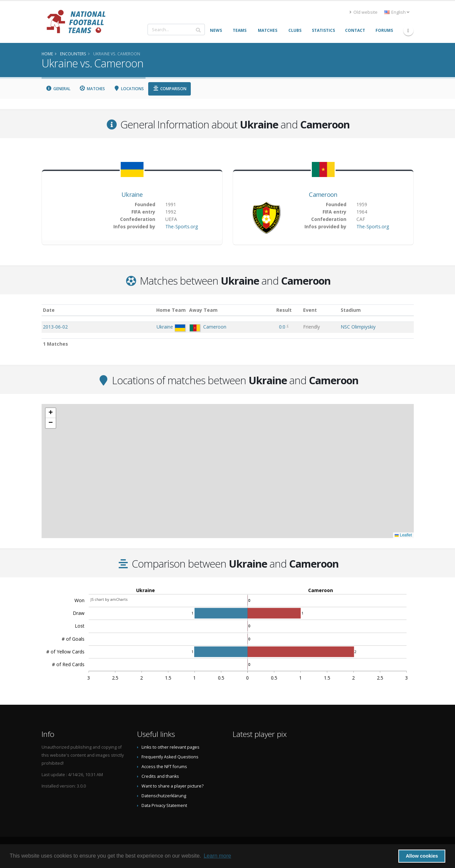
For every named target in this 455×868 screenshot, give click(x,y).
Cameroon (323, 194)
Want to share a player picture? (173, 786)
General (58, 89)
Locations (129, 89)
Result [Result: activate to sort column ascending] (284, 310)
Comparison (169, 89)
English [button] (397, 12)
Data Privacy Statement (164, 805)
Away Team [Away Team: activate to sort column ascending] (203, 310)
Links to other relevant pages (170, 747)
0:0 (283, 327)
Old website (363, 12)
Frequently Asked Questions (170, 757)
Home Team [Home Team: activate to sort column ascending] (171, 310)
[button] (51, 413)
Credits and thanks (160, 776)
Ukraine (132, 194)
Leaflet (403, 535)
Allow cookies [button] (422, 856)
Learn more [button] (217, 856)
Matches (92, 89)
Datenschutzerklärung (164, 796)
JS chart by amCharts (109, 599)
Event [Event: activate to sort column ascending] (310, 310)
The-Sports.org (182, 226)
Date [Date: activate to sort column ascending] (49, 310)
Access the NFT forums (164, 767)
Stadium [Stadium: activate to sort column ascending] (351, 310)
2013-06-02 (55, 327)
